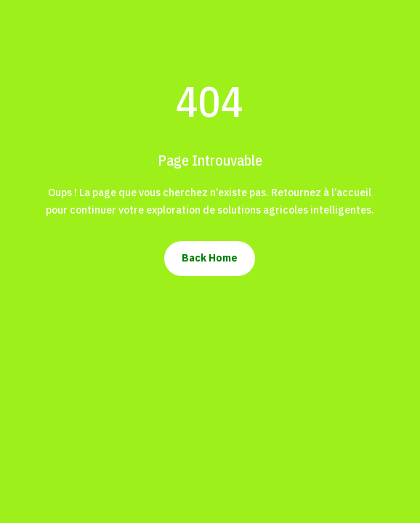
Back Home (210, 258)
